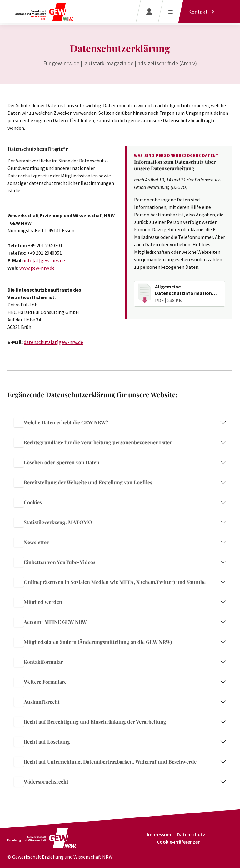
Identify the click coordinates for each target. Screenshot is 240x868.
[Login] (149, 12)
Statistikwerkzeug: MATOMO (53, 522)
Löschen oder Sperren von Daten (57, 462)
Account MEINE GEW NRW (50, 622)
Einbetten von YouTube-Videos (55, 562)
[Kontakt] (203, 12)
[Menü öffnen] (170, 12)
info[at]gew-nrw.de (44, 260)
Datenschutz (191, 834)
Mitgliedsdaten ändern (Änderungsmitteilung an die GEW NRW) (93, 642)
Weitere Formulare (40, 682)
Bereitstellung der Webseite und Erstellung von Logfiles (83, 482)
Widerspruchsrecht (41, 782)
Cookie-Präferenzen (179, 842)
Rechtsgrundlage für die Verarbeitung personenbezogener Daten (93, 442)
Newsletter (31, 542)
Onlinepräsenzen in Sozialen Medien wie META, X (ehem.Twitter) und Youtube (110, 582)
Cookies (28, 502)
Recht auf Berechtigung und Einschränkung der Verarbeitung (90, 722)
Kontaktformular (38, 662)
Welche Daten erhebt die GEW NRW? (61, 422)
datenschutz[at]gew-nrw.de (53, 342)
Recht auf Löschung (42, 742)
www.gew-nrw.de (37, 268)
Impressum (159, 834)
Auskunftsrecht (37, 702)
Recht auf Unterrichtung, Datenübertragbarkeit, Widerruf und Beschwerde (105, 762)
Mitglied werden (38, 602)
